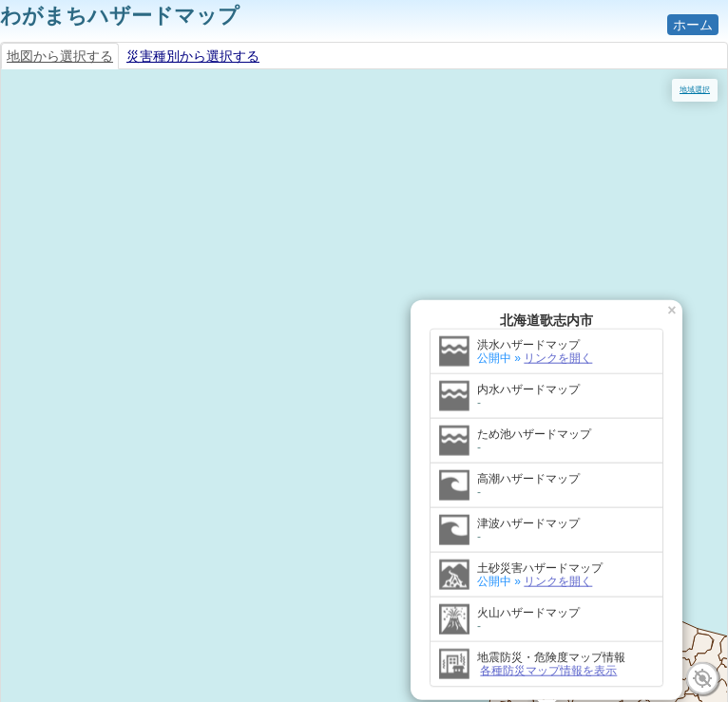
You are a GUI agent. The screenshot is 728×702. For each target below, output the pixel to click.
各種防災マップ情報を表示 (185, 456)
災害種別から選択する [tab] (193, 56)
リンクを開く (195, 143)
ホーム (693, 25)
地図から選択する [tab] (60, 56)
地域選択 (695, 90)
